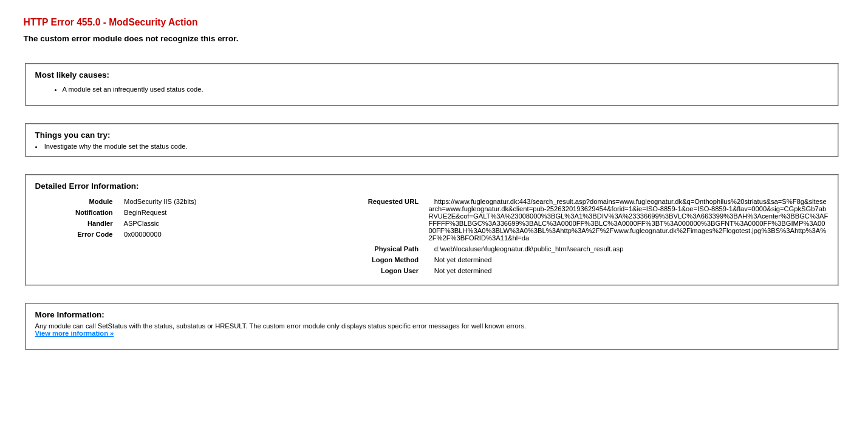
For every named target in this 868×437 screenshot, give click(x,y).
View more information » (75, 333)
